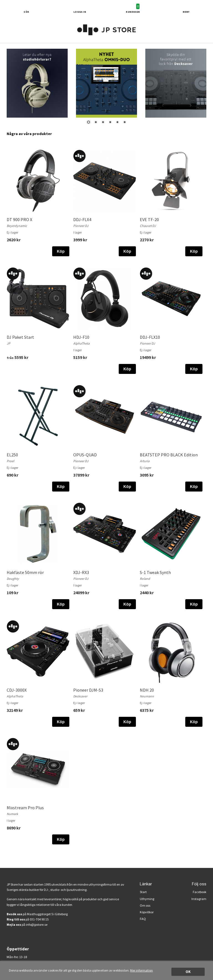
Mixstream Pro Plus (25, 808)
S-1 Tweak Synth (155, 572)
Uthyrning (147, 899)
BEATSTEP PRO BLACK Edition (169, 455)
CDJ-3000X (17, 690)
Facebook (200, 892)
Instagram (199, 899)
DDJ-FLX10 (150, 337)
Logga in (80, 12)
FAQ (143, 919)
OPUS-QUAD (85, 455)
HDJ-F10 (81, 337)
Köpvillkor (147, 912)
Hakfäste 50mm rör (25, 572)
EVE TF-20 (149, 219)
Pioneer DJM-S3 (88, 690)
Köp (61, 251)
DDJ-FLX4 (82, 219)
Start (143, 892)
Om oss (145, 905)
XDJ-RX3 (81, 572)
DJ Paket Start (20, 337)
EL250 (12, 455)
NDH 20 (147, 690)
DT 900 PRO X (19, 219)
